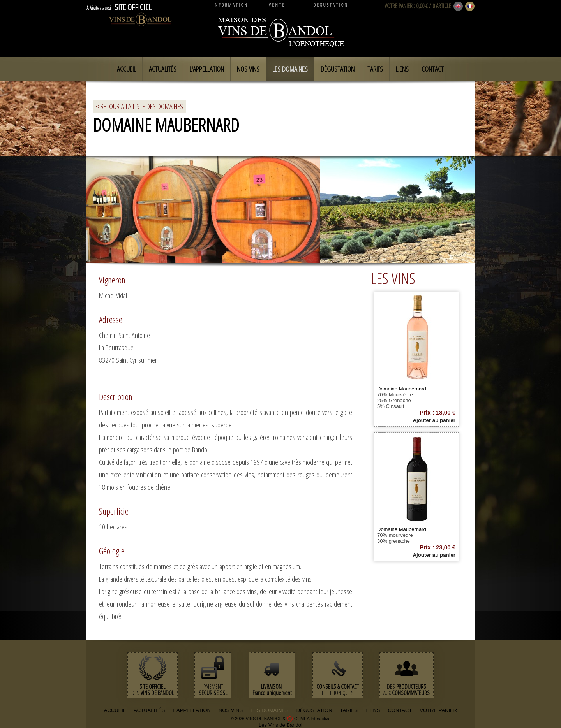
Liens (402, 69)
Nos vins (248, 69)
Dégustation (338, 69)
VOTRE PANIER (399, 6)
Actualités (163, 69)
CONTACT (400, 710)
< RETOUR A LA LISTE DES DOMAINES (139, 106)
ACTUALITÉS (149, 710)
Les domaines (290, 69)
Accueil (126, 69)
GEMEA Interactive (312, 719)
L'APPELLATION (192, 710)
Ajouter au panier (434, 420)
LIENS (373, 710)
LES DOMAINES (270, 710)
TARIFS (349, 710)
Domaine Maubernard (402, 389)
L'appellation (207, 69)
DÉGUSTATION (314, 710)
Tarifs (375, 69)
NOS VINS (231, 710)
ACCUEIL (115, 710)
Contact (433, 69)
